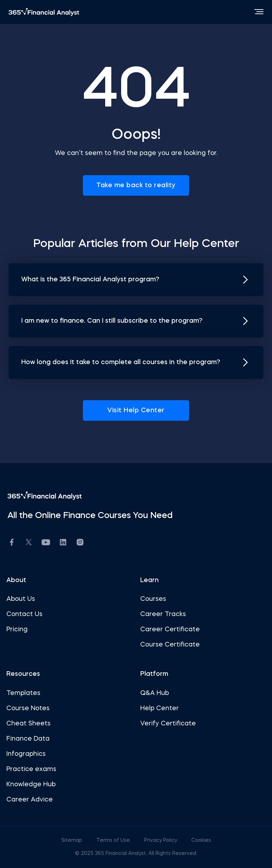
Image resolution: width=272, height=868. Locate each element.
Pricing (17, 630)
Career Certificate (170, 630)
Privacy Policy (161, 840)
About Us (21, 599)
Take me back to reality (136, 185)
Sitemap (72, 840)
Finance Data (28, 739)
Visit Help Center (136, 410)
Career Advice (30, 800)
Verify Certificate (168, 724)
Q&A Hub (155, 693)
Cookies (201, 840)
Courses (153, 599)
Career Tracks (163, 614)
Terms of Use (114, 840)
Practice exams (31, 769)
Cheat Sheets (29, 724)
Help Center (160, 708)
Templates (23, 693)
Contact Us (24, 614)
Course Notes (28, 708)
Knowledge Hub (31, 784)
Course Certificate (170, 645)
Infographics (26, 754)
